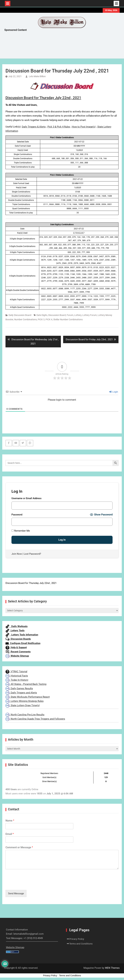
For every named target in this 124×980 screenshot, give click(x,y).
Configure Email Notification (23, 643)
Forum (70, 315)
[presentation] (30, 885)
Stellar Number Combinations (68, 319)
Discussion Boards (18, 639)
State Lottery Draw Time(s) (23, 705)
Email (10, 834)
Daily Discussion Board (20, 315)
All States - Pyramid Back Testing (26, 684)
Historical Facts (17, 676)
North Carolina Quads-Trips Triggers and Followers (35, 719)
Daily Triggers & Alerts (34, 127)
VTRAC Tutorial (16, 672)
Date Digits (42, 315)
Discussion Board (57, 315)
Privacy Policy (77, 939)
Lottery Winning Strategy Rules (25, 701)
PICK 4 (49, 319)
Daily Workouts (17, 626)
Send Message (16, 893)
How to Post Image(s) (84, 127)
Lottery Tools (15, 631)
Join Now (17, 554)
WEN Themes (112, 968)
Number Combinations (26, 319)
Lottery (78, 315)
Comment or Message (19, 847)
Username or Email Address (26, 498)
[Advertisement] (63, 46)
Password (17, 515)
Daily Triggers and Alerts (21, 693)
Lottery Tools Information (22, 635)
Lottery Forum (90, 315)
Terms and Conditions (81, 944)
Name (10, 821)
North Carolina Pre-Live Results (25, 715)
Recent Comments (18, 652)
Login (114, 392)
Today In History (17, 680)
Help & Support (16, 647)
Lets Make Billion (37, 76)
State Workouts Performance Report (28, 697)
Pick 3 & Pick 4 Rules (59, 127)
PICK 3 (41, 319)
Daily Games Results (19, 688)
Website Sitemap (17, 656)
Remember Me (21, 531)
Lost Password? (32, 554)
